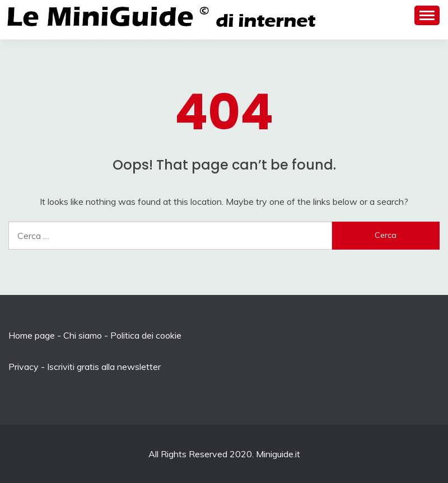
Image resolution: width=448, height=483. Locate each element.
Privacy (24, 367)
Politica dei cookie (146, 335)
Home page (32, 335)
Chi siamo (83, 335)
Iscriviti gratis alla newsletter (104, 367)
